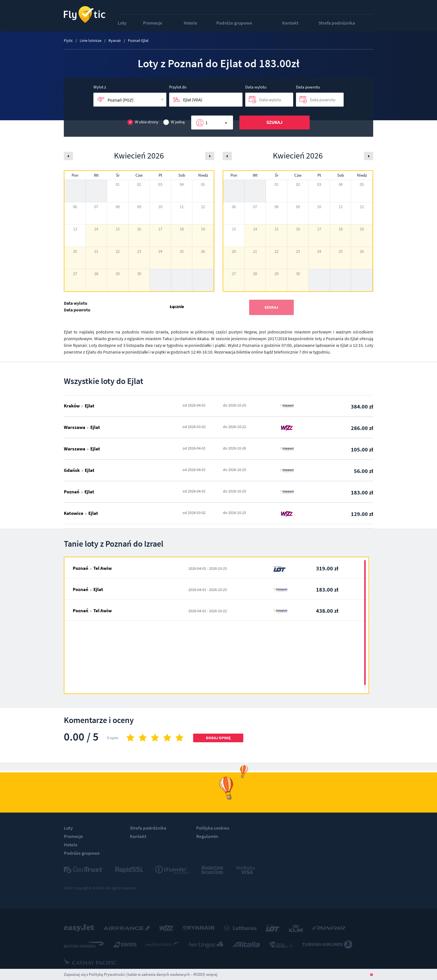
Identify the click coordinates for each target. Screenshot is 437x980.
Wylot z (100, 87)
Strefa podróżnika (337, 23)
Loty (122, 23)
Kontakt (290, 23)
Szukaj (275, 122)
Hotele (190, 23)
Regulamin (207, 836)
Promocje (153, 23)
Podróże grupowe (234, 23)
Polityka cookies (213, 828)
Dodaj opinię (218, 738)
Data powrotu (308, 87)
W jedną (174, 122)
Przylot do (178, 87)
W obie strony (143, 122)
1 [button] (207, 122)
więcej (212, 974)
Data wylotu (256, 87)
